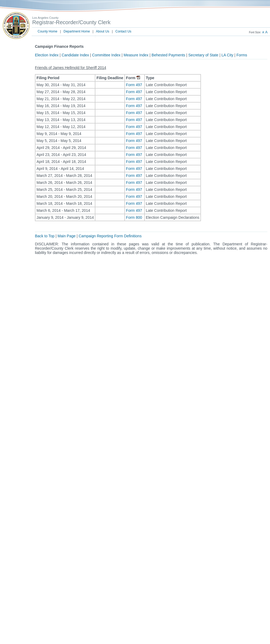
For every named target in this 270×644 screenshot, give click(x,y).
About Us (102, 31)
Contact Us (123, 31)
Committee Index (106, 55)
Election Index (47, 55)
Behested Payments (168, 55)
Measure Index (136, 55)
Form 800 (135, 217)
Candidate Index (75, 55)
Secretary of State (203, 55)
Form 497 (135, 85)
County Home (47, 31)
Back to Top (45, 236)
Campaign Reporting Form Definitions (110, 236)
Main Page (66, 236)
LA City (227, 55)
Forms (242, 55)
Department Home (77, 31)
